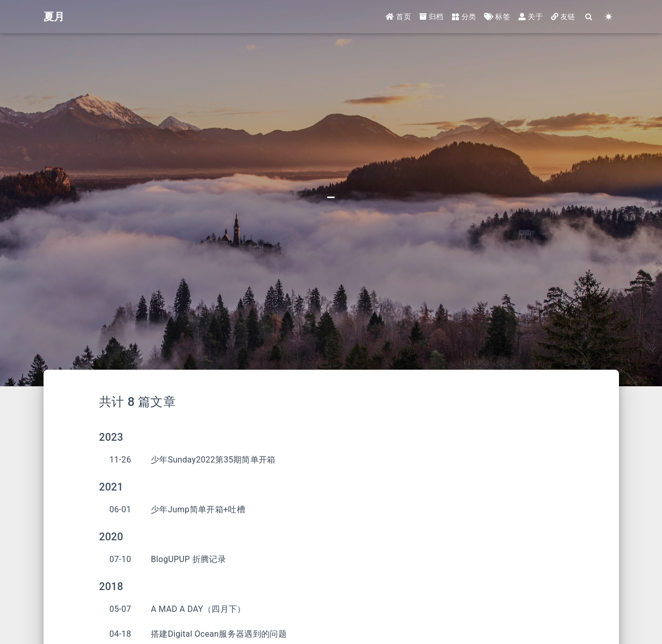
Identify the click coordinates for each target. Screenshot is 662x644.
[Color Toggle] (609, 17)
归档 (432, 17)
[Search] (589, 17)
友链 (563, 17)
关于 (531, 17)
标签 (497, 17)
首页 (398, 17)
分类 (464, 17)
